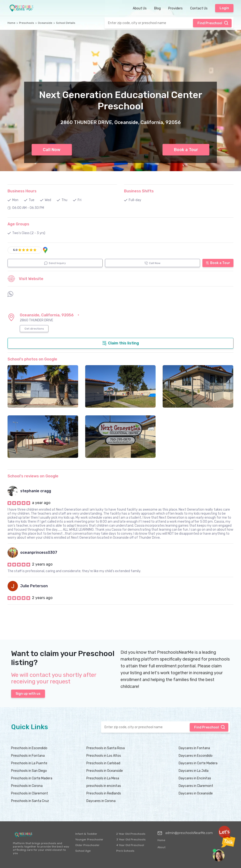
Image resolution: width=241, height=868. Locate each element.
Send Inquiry (55, 263)
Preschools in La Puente (29, 763)
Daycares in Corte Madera (198, 763)
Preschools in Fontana (28, 756)
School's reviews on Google (33, 476)
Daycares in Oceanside (196, 793)
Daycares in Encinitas (195, 778)
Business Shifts (139, 191)
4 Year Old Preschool (130, 845)
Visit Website (25, 279)
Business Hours (22, 191)
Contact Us (199, 8)
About (161, 847)
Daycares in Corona (101, 801)
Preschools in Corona (27, 786)
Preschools (27, 23)
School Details (66, 23)
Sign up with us (28, 694)
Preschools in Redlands (104, 793)
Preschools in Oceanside (105, 771)
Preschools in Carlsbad (103, 763)
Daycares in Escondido (196, 756)
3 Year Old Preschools (131, 839)
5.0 (15, 250)
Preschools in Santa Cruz (30, 801)
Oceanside (45, 23)
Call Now (52, 150)
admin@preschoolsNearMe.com (185, 833)
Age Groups (18, 224)
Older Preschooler (87, 845)
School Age (83, 851)
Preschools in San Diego (29, 771)
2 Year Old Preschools (131, 834)
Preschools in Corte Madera (32, 778)
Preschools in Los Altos (104, 756)
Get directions (34, 329)
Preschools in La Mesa (103, 778)
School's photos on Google (32, 359)
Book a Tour (186, 150)
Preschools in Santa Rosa (106, 748)
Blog (157, 8)
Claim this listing (120, 343)
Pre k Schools (125, 851)
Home (11, 23)
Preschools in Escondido (29, 748)
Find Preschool (213, 23)
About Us (140, 8)
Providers (175, 8)
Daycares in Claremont (196, 786)
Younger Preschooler (89, 839)
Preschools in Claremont (30, 793)
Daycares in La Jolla (194, 771)
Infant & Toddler (86, 834)
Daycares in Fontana (194, 748)
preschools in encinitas (104, 786)
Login (224, 8)
